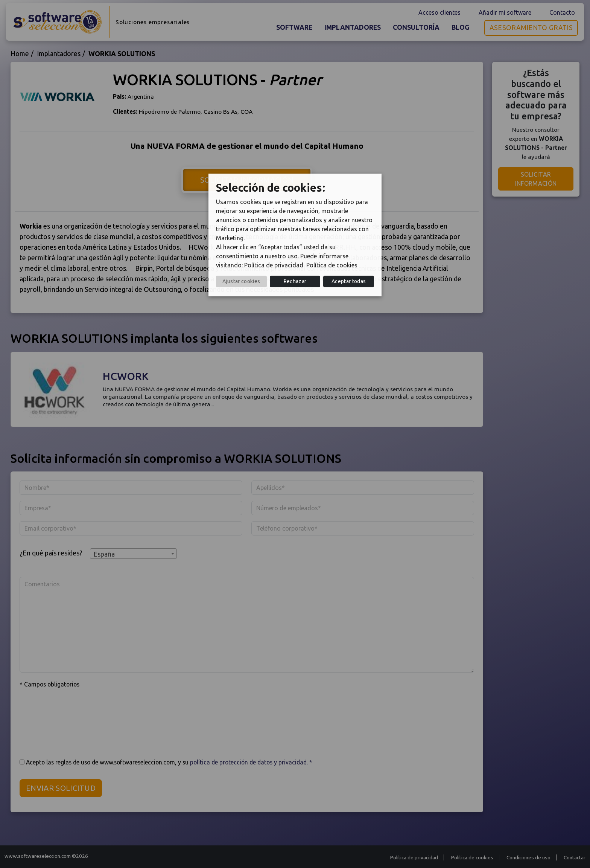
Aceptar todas (349, 281)
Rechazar (295, 281)
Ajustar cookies (241, 281)
